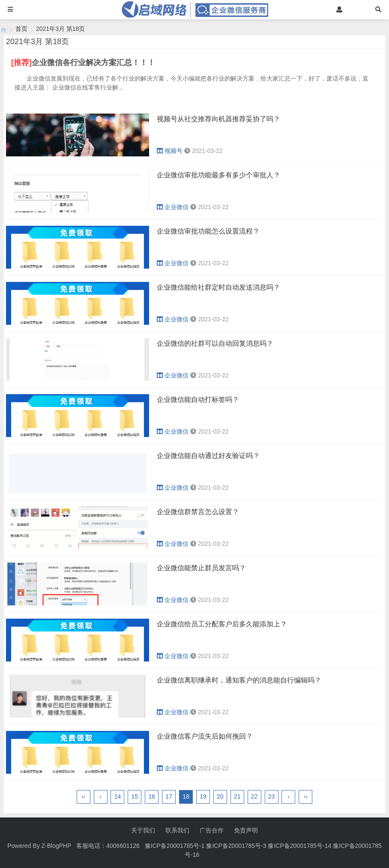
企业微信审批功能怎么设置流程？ (208, 231)
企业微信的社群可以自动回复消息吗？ (215, 343)
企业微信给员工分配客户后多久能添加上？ (222, 624)
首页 (21, 29)
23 (272, 796)
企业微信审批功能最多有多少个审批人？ (218, 175)
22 (254, 796)
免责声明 (246, 830)
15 (135, 796)
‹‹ (83, 796)
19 (203, 796)
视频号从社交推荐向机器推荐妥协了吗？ (218, 119)
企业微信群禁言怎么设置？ (198, 512)
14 (118, 796)
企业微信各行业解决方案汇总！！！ (93, 63)
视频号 (170, 151)
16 (152, 796)
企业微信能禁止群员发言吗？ (201, 568)
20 (220, 796)
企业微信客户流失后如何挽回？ (205, 736)
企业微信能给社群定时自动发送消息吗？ (218, 287)
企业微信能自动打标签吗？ (198, 400)
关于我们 (143, 830)
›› (306, 796)
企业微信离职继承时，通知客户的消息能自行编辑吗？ (239, 680)
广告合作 (212, 830)
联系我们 (177, 830)
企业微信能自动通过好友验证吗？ (208, 456)
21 (237, 796)
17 (169, 796)
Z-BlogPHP (57, 846)
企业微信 (173, 207)
